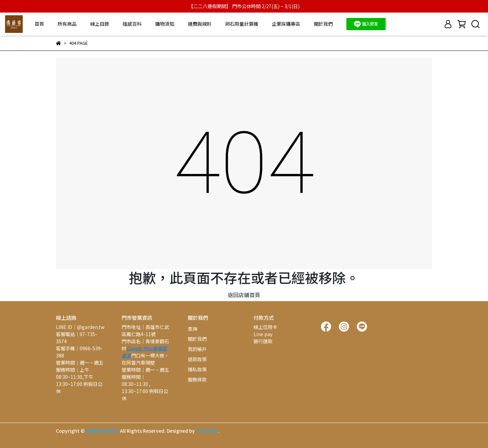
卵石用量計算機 (242, 24)
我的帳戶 (197, 349)
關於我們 (323, 24)
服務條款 (197, 379)
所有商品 (67, 24)
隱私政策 (197, 369)
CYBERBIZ (207, 431)
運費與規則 (200, 24)
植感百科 (132, 24)
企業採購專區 (286, 24)
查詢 (192, 329)
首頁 (39, 24)
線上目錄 (100, 24)
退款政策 (197, 359)
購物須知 (165, 24)
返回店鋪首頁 (244, 295)
